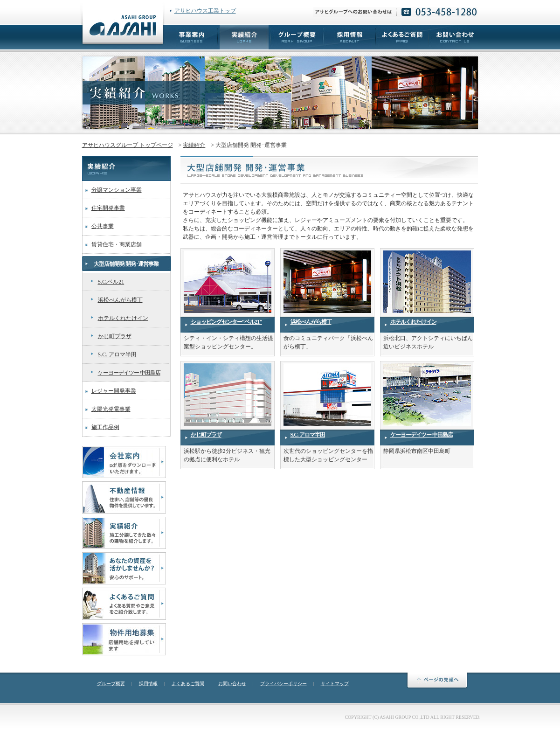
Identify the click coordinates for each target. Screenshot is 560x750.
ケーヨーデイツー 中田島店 (129, 373)
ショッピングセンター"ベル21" (226, 322)
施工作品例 (105, 427)
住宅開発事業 (108, 208)
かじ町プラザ (115, 336)
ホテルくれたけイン (123, 318)
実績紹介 (194, 145)
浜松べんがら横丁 (120, 300)
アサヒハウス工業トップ (205, 11)
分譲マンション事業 (117, 190)
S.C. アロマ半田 (118, 354)
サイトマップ (335, 684)
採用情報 (148, 684)
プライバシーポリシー (283, 684)
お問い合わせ (232, 684)
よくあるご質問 (188, 684)
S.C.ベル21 (111, 282)
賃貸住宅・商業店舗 (117, 244)
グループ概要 (111, 684)
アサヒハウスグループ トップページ (128, 145)
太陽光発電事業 (111, 409)
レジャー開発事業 (114, 391)
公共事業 (103, 226)
